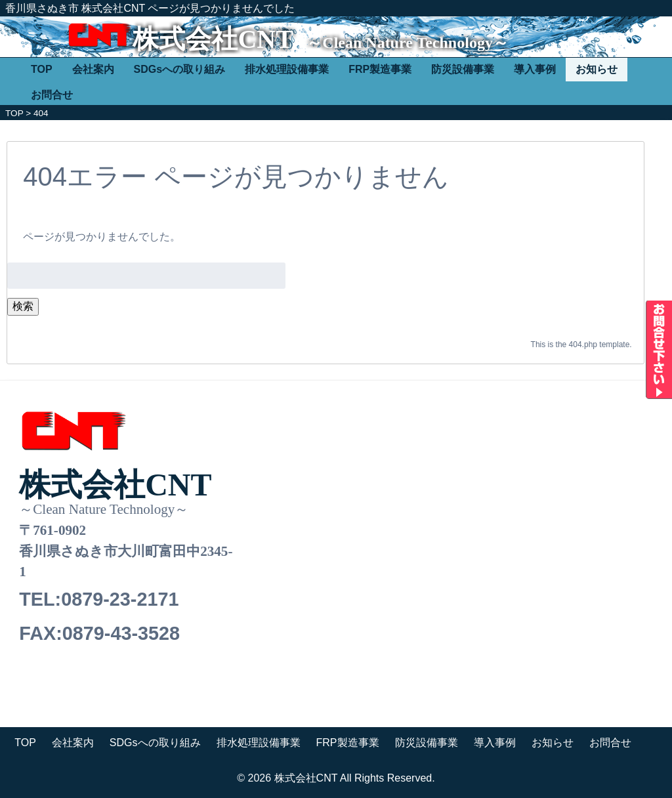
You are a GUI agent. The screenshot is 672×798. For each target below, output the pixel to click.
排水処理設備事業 (287, 69)
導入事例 (535, 69)
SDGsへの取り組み (180, 69)
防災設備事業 (463, 69)
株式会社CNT (213, 39)
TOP (42, 69)
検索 (23, 306)
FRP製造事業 (380, 69)
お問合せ (52, 95)
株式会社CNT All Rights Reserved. (355, 778)
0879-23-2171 (120, 599)
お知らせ (597, 69)
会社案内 (93, 69)
